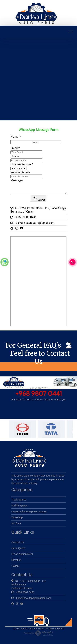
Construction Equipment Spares (29, 513)
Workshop (17, 519)
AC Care (16, 525)
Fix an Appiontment (22, 556)
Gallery (15, 568)
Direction (16, 562)
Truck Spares (19, 501)
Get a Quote (18, 550)
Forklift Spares (19, 507)
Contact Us (18, 544)
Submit (38, 200)
